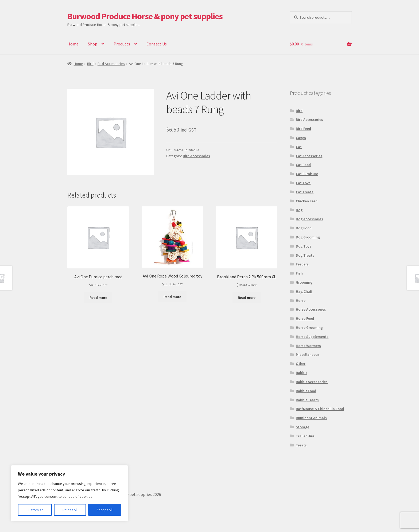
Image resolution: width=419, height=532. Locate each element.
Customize (35, 510)
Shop (93, 44)
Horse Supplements (312, 337)
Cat (299, 147)
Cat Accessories (309, 156)
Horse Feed (305, 318)
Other (301, 364)
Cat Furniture (307, 174)
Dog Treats (305, 255)
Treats (301, 445)
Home (73, 44)
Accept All (104, 510)
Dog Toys (304, 246)
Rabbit (301, 373)
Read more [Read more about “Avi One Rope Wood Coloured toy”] (172, 297)
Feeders (302, 264)
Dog (299, 210)
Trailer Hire (305, 436)
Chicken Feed (307, 201)
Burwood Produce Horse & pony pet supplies (145, 16)
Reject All (70, 510)
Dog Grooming (308, 237)
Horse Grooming (309, 327)
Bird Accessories (111, 64)
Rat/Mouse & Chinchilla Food (320, 409)
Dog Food (304, 228)
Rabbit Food (306, 391)
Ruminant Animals (311, 418)
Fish (299, 273)
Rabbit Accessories (312, 382)
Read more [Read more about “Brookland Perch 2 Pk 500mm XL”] (247, 298)
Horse (301, 300)
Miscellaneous (308, 354)
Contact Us (157, 44)
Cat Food (303, 165)
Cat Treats (305, 192)
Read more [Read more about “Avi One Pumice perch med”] (98, 298)
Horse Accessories (311, 309)
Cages (301, 138)
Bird (90, 64)
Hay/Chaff (304, 291)
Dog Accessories (309, 219)
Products (122, 44)
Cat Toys (303, 183)
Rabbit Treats (307, 400)
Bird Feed (303, 129)
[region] (69, 493)
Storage (302, 427)
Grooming (304, 282)
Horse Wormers (308, 346)
